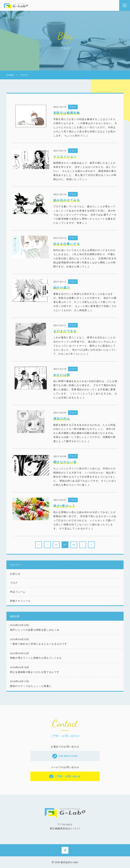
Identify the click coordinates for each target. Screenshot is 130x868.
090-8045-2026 (68, 756)
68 (74, 545)
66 (56, 545)
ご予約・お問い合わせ (68, 776)
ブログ (14, 583)
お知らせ (15, 574)
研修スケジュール (20, 601)
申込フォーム (18, 592)
